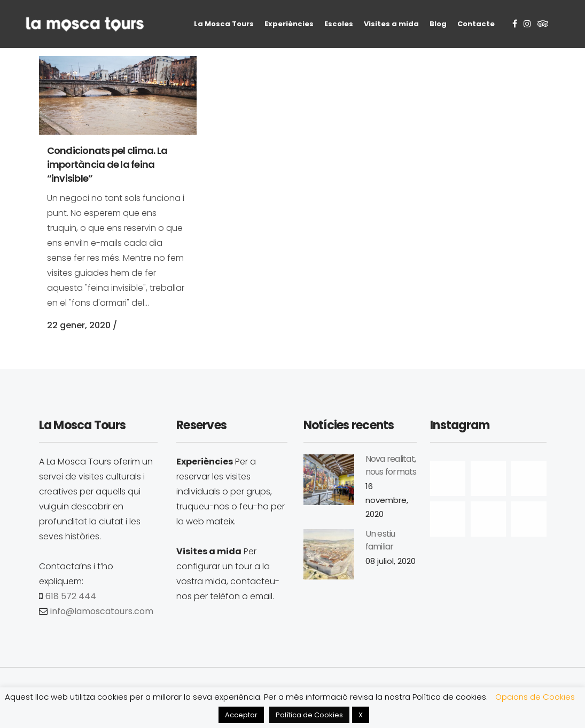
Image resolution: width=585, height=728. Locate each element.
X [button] (361, 715)
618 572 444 (71, 596)
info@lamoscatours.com (102, 611)
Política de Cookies (309, 715)
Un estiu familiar (380, 540)
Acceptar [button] (241, 715)
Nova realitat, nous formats (391, 465)
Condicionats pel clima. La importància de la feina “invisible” (107, 164)
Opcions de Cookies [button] (535, 697)
